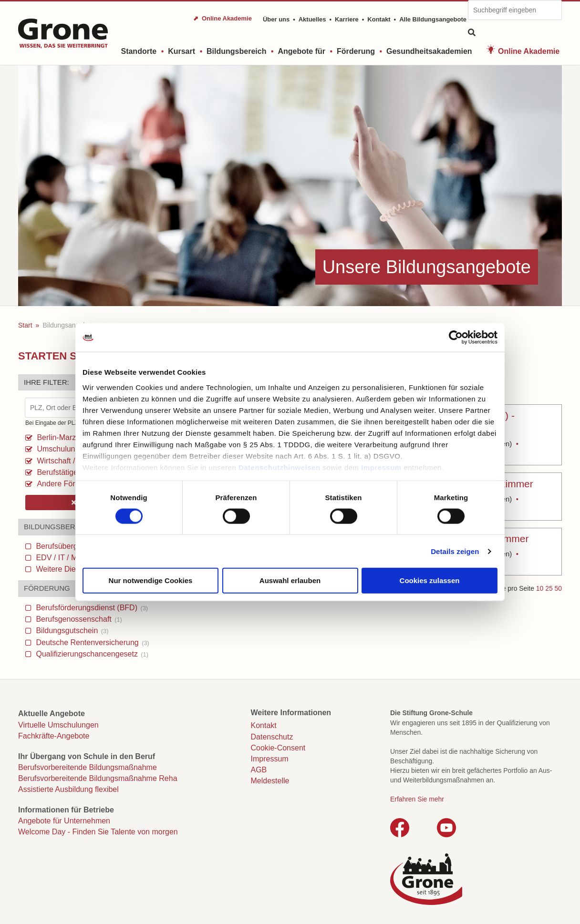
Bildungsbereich (236, 51)
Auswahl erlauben (290, 580)
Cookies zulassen (430, 580)
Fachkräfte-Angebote (54, 736)
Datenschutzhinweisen (280, 467)
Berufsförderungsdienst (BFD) (91, 608)
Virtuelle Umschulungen (58, 725)
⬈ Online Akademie (223, 18)
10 (540, 588)
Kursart (181, 51)
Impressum (381, 467)
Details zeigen (455, 551)
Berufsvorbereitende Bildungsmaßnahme (88, 767)
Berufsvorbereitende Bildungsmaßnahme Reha (98, 778)
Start (25, 325)
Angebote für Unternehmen (64, 821)
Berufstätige (56, 472)
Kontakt (379, 19)
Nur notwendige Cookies (151, 580)
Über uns (276, 19)
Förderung (356, 51)
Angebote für (301, 51)
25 (549, 588)
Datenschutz (272, 737)
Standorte (139, 51)
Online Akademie (529, 51)
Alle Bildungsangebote (433, 19)
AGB (259, 770)
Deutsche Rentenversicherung (92, 642)
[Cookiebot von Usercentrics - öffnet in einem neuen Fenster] (456, 338)
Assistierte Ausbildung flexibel (68, 789)
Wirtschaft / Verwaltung (75, 461)
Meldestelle (270, 781)
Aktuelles (312, 19)
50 (558, 588)
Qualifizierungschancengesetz (91, 654)
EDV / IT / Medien (70, 558)
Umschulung (57, 449)
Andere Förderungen (71, 484)
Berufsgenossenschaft (78, 619)
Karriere (347, 19)
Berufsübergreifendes (77, 546)
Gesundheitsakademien (429, 51)
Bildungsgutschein (71, 631)
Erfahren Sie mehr (417, 799)
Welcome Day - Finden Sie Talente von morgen (98, 832)
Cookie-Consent (278, 748)
